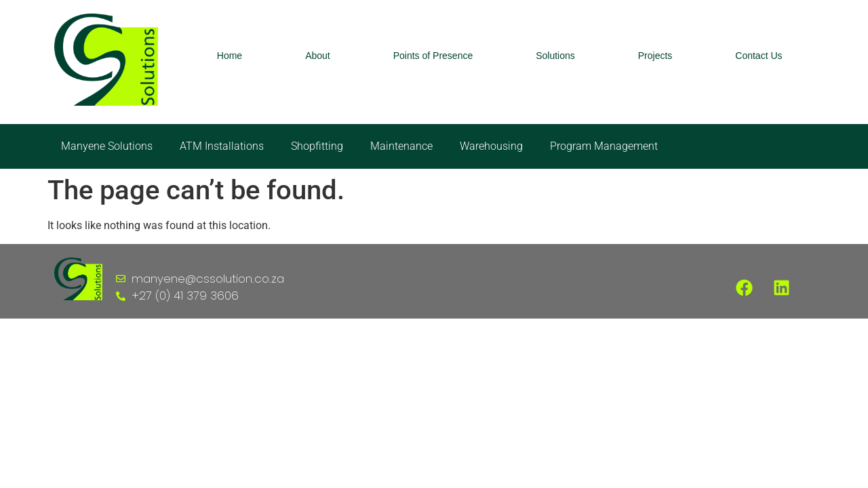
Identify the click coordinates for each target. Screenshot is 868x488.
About (318, 56)
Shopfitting (317, 146)
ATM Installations (222, 146)
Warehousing (491, 146)
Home (230, 56)
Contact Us (758, 56)
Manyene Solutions (107, 146)
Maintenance (401, 146)
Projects (655, 56)
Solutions (555, 56)
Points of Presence (433, 56)
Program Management (604, 146)
